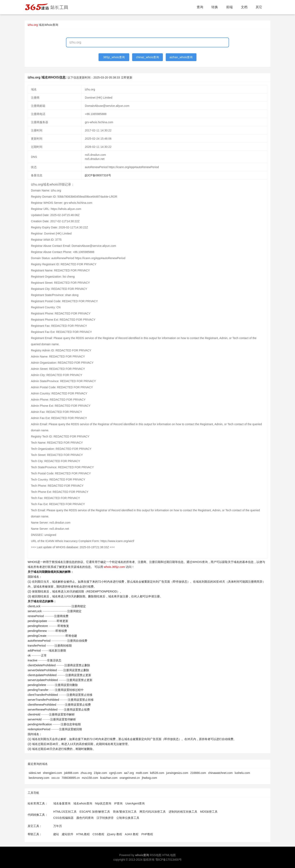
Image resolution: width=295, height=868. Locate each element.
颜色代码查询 (85, 818)
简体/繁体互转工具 (125, 812)
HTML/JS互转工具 (65, 812)
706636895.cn (71, 778)
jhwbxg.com (149, 778)
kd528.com (157, 773)
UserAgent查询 (135, 803)
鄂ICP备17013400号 (169, 860)
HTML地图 (169, 855)
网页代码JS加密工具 (153, 812)
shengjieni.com (52, 773)
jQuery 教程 (114, 834)
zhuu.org (86, 773)
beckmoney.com (39, 778)
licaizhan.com (109, 778)
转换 (215, 7)
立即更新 (127, 77)
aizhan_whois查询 (181, 57)
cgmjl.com (115, 773)
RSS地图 (156, 855)
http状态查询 (103, 803)
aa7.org (129, 773)
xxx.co (56, 778)
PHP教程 (147, 834)
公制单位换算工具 (128, 818)
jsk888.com (71, 773)
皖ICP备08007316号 (98, 175)
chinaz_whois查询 (147, 57)
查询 (200, 7)
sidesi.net (35, 773)
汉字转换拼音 (105, 818)
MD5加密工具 (209, 812)
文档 (244, 7)
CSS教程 (98, 834)
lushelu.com (242, 773)
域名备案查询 (62, 803)
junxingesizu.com (177, 773)
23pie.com (100, 773)
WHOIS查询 (200, 562)
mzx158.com (90, 778)
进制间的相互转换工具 (183, 812)
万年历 (58, 826)
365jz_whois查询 (114, 57)
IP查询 (118, 803)
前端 (229, 7)
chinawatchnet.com (220, 773)
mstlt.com (142, 773)
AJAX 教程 (132, 834)
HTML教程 (83, 834)
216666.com (198, 773)
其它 (259, 7)
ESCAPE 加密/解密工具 (95, 812)
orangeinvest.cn (130, 778)
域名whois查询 (83, 803)
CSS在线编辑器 (63, 818)
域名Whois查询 (48, 25)
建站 (56, 834)
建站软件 (68, 834)
